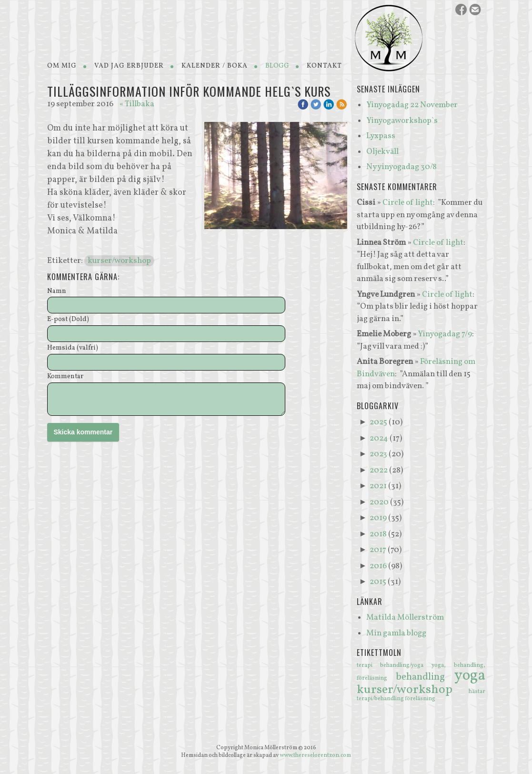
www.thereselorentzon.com (315, 755)
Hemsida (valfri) (73, 348)
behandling (425, 677)
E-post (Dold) (68, 320)
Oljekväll (382, 152)
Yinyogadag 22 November (412, 105)
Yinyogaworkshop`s (402, 121)
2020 (379, 502)
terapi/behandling (381, 699)
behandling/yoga (406, 665)
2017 (378, 550)
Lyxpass (381, 136)
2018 (378, 534)
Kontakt (324, 66)
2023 (378, 454)
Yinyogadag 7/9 (445, 334)
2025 (378, 422)
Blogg (277, 66)
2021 (378, 486)
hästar (477, 692)
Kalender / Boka (215, 66)
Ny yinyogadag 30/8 (402, 167)
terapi (369, 665)
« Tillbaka (137, 104)
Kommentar (65, 377)
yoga (470, 676)
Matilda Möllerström (405, 618)
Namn (57, 292)
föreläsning (420, 699)
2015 (378, 582)
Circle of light (408, 203)
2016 (378, 566)
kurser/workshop (119, 261)
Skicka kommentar (83, 432)
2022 (379, 470)
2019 (378, 518)
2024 (379, 438)
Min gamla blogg (396, 633)
